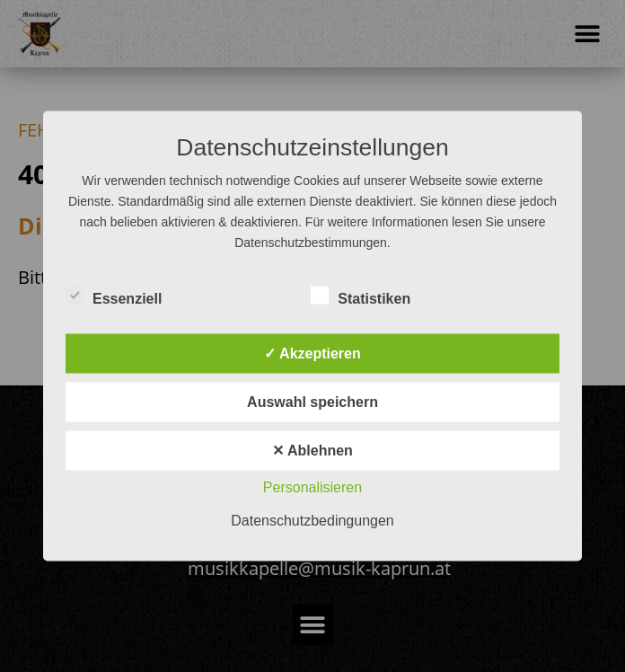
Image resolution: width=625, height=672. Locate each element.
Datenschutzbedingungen (312, 521)
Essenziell (114, 296)
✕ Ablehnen (312, 451)
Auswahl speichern (312, 402)
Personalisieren (312, 487)
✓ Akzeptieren (312, 354)
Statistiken (361, 296)
